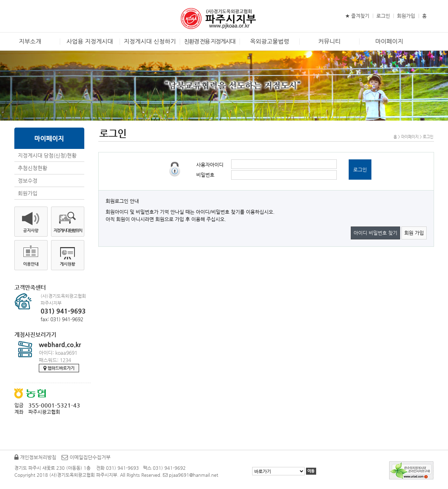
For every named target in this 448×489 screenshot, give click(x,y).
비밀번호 (205, 175)
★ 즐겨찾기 (357, 16)
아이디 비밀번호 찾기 (375, 233)
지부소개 (30, 41)
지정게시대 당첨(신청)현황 (47, 155)
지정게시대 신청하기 (150, 41)
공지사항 (31, 230)
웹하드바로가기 (59, 368)
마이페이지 (389, 41)
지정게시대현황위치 (68, 230)
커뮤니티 (329, 41)
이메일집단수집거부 (86, 457)
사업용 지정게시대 (90, 41)
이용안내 (31, 264)
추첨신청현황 (33, 168)
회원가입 (406, 16)
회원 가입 (414, 233)
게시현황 (67, 264)
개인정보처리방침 (35, 457)
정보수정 (28, 181)
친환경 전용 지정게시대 (209, 41)
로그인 (383, 16)
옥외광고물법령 (270, 41)
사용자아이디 (210, 165)
